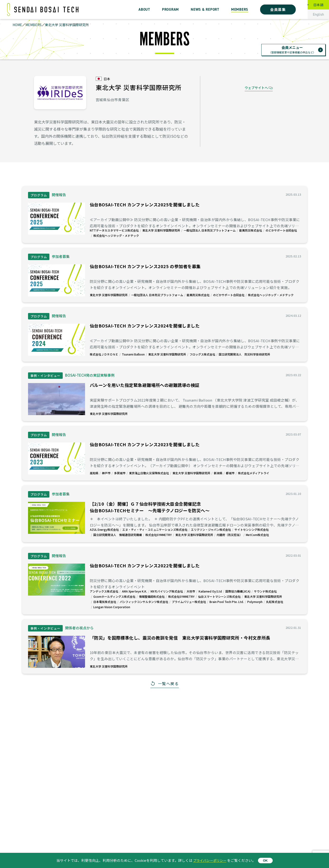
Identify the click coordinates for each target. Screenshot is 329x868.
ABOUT (144, 9)
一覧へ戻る (168, 683)
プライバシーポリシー (210, 860)
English (318, 14)
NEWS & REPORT (205, 9)
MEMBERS (240, 9)
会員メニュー (292, 50)
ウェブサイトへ (256, 88)
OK (267, 861)
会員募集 (278, 9)
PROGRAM (170, 9)
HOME (17, 25)
